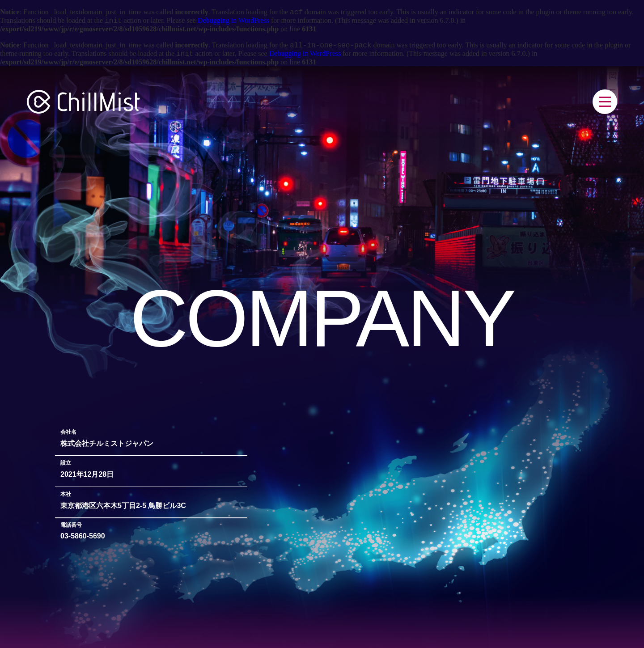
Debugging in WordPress (233, 23)
